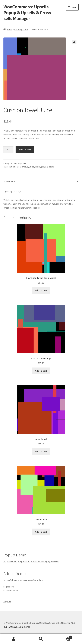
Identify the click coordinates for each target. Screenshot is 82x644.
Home (10, 29)
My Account (14, 639)
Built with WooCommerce (17, 627)
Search (41, 639)
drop (24, 167)
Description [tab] (9, 181)
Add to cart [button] (41, 290)
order (38, 167)
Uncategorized (21, 29)
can (10, 167)
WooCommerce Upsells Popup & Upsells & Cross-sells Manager (28, 13)
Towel (52, 167)
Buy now (7, 601)
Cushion (17, 167)
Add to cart (25, 149)
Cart (63, 637)
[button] (74, 42)
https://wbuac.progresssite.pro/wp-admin (23, 580)
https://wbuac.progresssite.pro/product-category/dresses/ (31, 561)
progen (44, 167)
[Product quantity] (9, 150)
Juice (32, 167)
